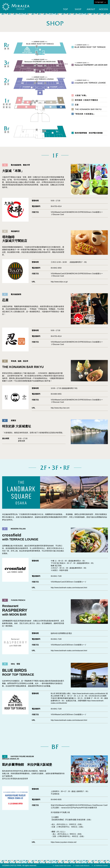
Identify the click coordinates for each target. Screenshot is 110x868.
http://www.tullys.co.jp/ (59, 282)
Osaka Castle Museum (82, 866)
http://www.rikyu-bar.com (60, 408)
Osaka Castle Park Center (63, 866)
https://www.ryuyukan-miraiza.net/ (64, 842)
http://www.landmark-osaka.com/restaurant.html (69, 588)
